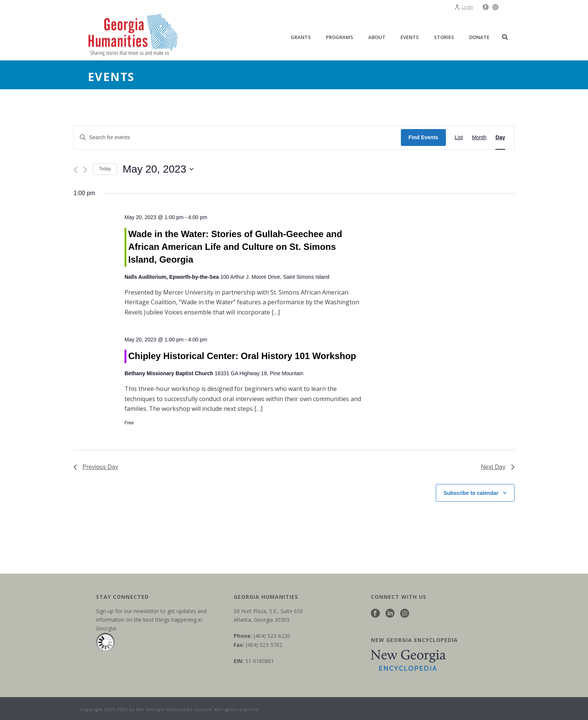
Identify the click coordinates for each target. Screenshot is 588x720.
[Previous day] (76, 170)
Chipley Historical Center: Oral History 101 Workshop (242, 356)
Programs (340, 37)
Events (410, 37)
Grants (301, 37)
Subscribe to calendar (471, 493)
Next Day (498, 467)
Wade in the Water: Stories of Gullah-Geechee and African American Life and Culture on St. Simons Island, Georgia (235, 247)
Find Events (423, 137)
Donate (479, 37)
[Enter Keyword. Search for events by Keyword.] (237, 138)
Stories (444, 37)
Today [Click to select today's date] (105, 169)
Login (464, 7)
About (377, 37)
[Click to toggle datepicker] (158, 169)
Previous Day (96, 467)
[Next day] (85, 170)
